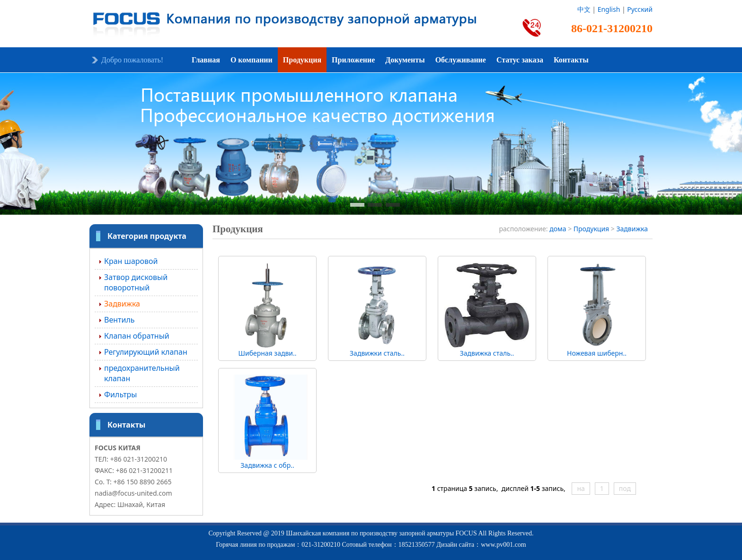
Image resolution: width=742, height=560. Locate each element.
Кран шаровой (131, 261)
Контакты (571, 60)
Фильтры (120, 394)
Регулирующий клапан (146, 352)
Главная (206, 60)
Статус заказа (520, 60)
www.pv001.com (503, 545)
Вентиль (119, 320)
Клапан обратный (137, 336)
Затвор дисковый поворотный (136, 282)
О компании (252, 60)
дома (558, 229)
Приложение (353, 60)
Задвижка (122, 304)
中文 (584, 9)
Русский (640, 9)
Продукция (302, 60)
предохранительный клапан (142, 373)
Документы (405, 60)
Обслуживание (461, 60)
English (609, 9)
